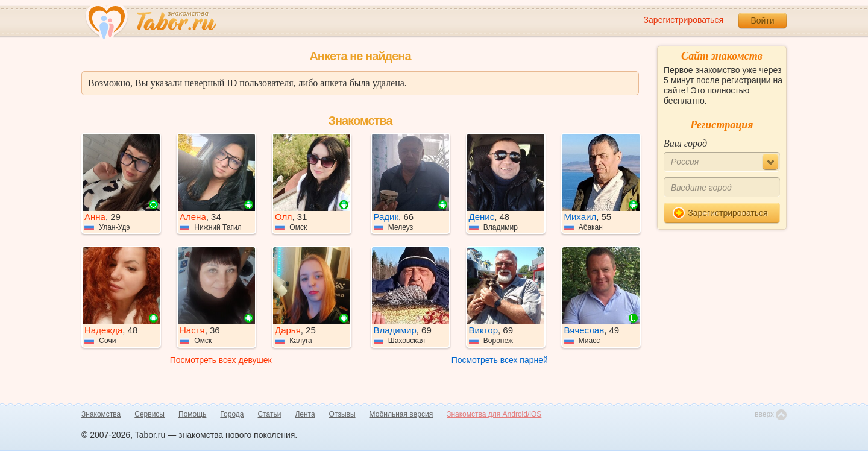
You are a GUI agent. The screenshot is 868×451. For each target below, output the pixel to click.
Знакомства (101, 414)
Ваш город (685, 143)
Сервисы (149, 414)
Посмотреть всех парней (500, 360)
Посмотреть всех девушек (221, 360)
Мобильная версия (401, 414)
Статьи (270, 414)
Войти (762, 20)
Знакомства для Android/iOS (494, 414)
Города (232, 414)
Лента (305, 414)
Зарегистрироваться (684, 20)
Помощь (192, 414)
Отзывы (342, 414)
